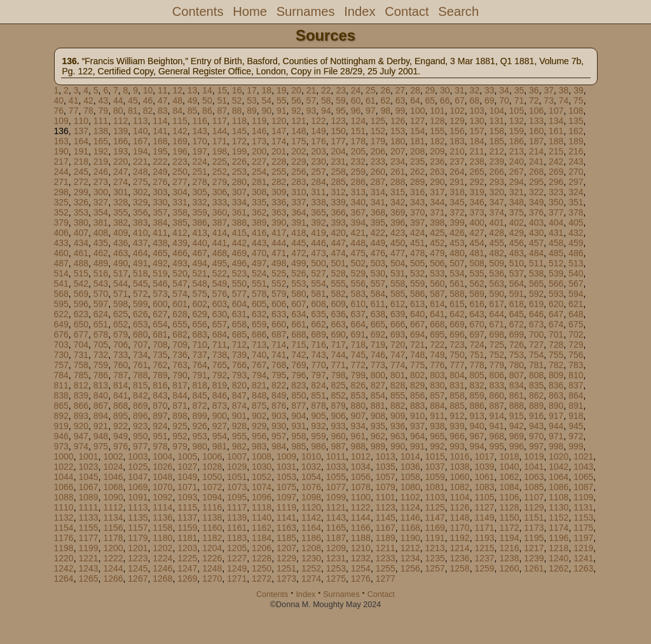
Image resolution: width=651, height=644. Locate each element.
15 (223, 90)
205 (358, 151)
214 (536, 151)
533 (437, 273)
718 (358, 345)
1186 (311, 538)
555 (338, 284)
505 (417, 263)
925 (180, 426)
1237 (484, 558)
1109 (583, 497)
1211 (386, 548)
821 (259, 385)
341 (378, 202)
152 (378, 131)
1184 (262, 538)
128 (437, 121)
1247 (187, 568)
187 (536, 141)
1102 (410, 497)
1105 (484, 497)
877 (298, 406)
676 (61, 334)
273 (101, 182)
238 (476, 161)
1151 (534, 517)
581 (318, 294)
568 (61, 294)
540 (576, 273)
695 (437, 334)
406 (61, 233)
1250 (262, 568)
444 (279, 243)
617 (497, 304)
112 (120, 121)
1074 (262, 487)
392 (318, 223)
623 (81, 314)
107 (556, 111)
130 (476, 121)
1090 (113, 497)
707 (140, 345)
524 (259, 273)
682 (180, 334)
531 (398, 273)
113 (140, 121)
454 (476, 243)
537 (517, 273)
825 (338, 385)
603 (220, 304)
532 (417, 273)
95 (341, 111)
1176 (64, 538)
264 (457, 172)
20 (296, 90)
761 (140, 365)
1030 (262, 467)
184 (476, 141)
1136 (162, 517)
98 (385, 111)
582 (338, 294)
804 (457, 375)
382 (120, 223)
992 (437, 446)
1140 (262, 517)
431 (556, 233)
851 (318, 395)
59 (341, 100)
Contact (407, 11)
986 (318, 446)
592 (536, 294)
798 (338, 375)
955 (239, 436)
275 (140, 182)
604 (239, 304)
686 (259, 334)
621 (576, 304)
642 (457, 314)
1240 (558, 558)
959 (318, 436)
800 (378, 375)
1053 (286, 477)
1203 (187, 548)
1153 (583, 517)
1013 (386, 456)
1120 (311, 507)
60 (356, 100)
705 (101, 345)
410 (140, 233)
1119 (286, 507)
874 (239, 406)
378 (576, 212)
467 (199, 253)
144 (220, 131)
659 (259, 324)
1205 (237, 548)
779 (497, 365)
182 (437, 141)
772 (358, 365)
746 (378, 355)
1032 (311, 467)
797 (318, 375)
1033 (336, 467)
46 (148, 100)
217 (61, 161)
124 (358, 121)
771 (338, 365)
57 (312, 100)
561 (457, 284)
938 (437, 426)
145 (239, 131)
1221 (88, 558)
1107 (534, 497)
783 (576, 365)
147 (279, 131)
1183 (237, 538)
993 (457, 446)
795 (279, 375)
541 (61, 284)
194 (140, 151)
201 (279, 151)
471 (279, 253)
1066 (64, 487)
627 (160, 314)
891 (576, 406)
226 (239, 161)
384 (160, 223)
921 (101, 426)
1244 (113, 568)
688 (298, 334)
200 (259, 151)
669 (457, 324)
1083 (484, 487)
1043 (583, 467)
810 (576, 375)
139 (120, 131)
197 (199, 151)
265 (476, 172)
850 (298, 395)
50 (207, 100)
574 (180, 294)
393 (338, 223)
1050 (212, 477)
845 (199, 395)
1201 (138, 548)
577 (239, 294)
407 (81, 233)
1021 (583, 456)
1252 (311, 568)
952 (180, 436)
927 (220, 426)
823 (298, 385)
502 (358, 263)
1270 (212, 579)
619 (536, 304)
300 (101, 192)
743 (318, 355)
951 (160, 436)
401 (497, 223)
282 (279, 182)
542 (81, 284)
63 (401, 100)
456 (517, 243)
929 (259, 426)
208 (417, 151)
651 (101, 324)
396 (398, 223)
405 (576, 223)
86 (207, 111)
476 (378, 253)
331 (180, 202)
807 (517, 375)
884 (437, 406)
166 (120, 141)
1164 (311, 528)
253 (239, 172)
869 (140, 406)
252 (220, 172)
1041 (534, 467)
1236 (460, 558)
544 (120, 284)
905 (318, 416)
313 (358, 192)
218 (81, 161)
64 (415, 100)
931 (298, 426)
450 (398, 243)
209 (437, 151)
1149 (484, 517)
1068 (113, 487)
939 (457, 426)
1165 (336, 528)
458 (556, 243)
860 (497, 395)
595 (61, 304)
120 (279, 121)
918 (576, 416)
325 (61, 202)
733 (120, 355)
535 (476, 273)
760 (120, 365)
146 (259, 131)
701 (556, 334)
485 (556, 253)
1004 (162, 456)
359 (199, 212)
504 (398, 263)
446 (318, 243)
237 (457, 161)
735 (160, 355)
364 (298, 212)
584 (378, 294)
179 (378, 141)
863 (556, 395)
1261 (534, 568)
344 (437, 202)
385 (180, 223)
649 (61, 324)
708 (160, 345)
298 (61, 192)
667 (417, 324)
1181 (187, 538)
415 (239, 233)
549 (220, 284)
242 (556, 161)
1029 (237, 467)
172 (239, 141)
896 (140, 416)
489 (101, 263)
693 (398, 334)
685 (239, 334)
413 (199, 233)
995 (497, 446)
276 (160, 182)
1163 (286, 528)
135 (576, 121)
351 (576, 202)
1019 (534, 456)
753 (517, 355)
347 (497, 202)
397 (417, 223)
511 (536, 263)
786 (101, 375)
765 (220, 365)
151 (358, 131)
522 (220, 273)
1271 (237, 579)
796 (298, 375)
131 (497, 121)
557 (378, 284)
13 (193, 90)
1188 (361, 538)
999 (576, 446)
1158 (162, 528)
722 (437, 345)
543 (101, 284)
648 (576, 314)
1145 (386, 517)
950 (140, 436)
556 (358, 284)
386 (199, 223)
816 (160, 385)
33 (490, 90)
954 (220, 436)
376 (536, 212)
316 (417, 192)
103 (477, 111)
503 (378, 263)
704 (81, 345)
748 (417, 355)
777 (457, 365)
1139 (237, 517)
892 (61, 416)
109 (61, 121)
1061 (484, 477)
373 (476, 212)
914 (497, 416)
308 (259, 192)
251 (199, 172)
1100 (361, 497)
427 (476, 233)
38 (564, 90)
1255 (386, 568)
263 (437, 172)
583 (358, 294)
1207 (286, 548)
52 (237, 100)
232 (358, 161)
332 (199, 202)
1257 (435, 568)
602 (199, 304)
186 (517, 141)
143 (199, 131)
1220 (64, 558)
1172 (509, 528)
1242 (64, 568)
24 (356, 90)
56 (296, 100)
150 (338, 131)
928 (239, 426)
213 (517, 151)
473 (318, 253)
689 (318, 334)
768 (279, 365)
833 (497, 385)
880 (358, 406)
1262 (558, 568)
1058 (410, 477)
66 (445, 100)
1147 (435, 517)
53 (252, 100)
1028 (212, 467)
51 (222, 100)
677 (81, 334)
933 (338, 426)
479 (437, 253)
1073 (237, 487)
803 (437, 375)
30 (445, 90)
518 (140, 273)
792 (220, 375)
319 (476, 192)
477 (398, 253)
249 (160, 172)
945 (576, 426)
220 (120, 161)
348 (517, 202)
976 (120, 446)
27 (401, 90)
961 (358, 436)
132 (517, 121)
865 (61, 406)
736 (180, 355)
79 (104, 111)
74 (564, 100)
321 (517, 192)
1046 (113, 477)
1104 (460, 497)
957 (279, 436)
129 (457, 121)
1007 (237, 456)
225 (220, 161)
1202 (162, 548)
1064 (558, 477)
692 (378, 334)
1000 (64, 456)
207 (398, 151)
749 (437, 355)
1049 (187, 477)
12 (177, 90)
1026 (162, 467)
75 (579, 100)
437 (140, 243)
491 (140, 263)
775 (417, 365)
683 (199, 334)
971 (556, 436)
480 (457, 253)
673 (536, 324)
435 (101, 243)
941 (497, 426)
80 (118, 111)
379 (61, 223)
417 (279, 233)
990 (398, 446)
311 (318, 192)
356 (140, 212)
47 (163, 100)
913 (476, 416)
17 (252, 90)
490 (120, 263)
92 (296, 111)
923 (140, 426)
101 (437, 111)
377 (556, 212)
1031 (286, 467)
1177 (88, 538)
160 (536, 131)
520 (180, 273)
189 (576, 141)
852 (338, 395)
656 (199, 324)
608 (318, 304)
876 (279, 406)
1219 (583, 548)
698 (497, 334)
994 (476, 446)
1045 (88, 477)
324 (576, 192)
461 (81, 253)
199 (239, 151)
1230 (311, 558)
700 (536, 334)
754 (536, 355)
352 (61, 212)
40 (59, 100)
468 (220, 253)
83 (163, 111)
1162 (262, 528)
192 (101, 151)
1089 (88, 497)
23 (341, 90)
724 (476, 345)
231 (338, 161)
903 (279, 416)
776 (437, 365)
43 (104, 100)
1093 (187, 497)
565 (536, 284)
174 (279, 141)
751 (476, 355)
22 (326, 90)
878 (318, 406)
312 (338, 192)
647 (556, 314)
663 (338, 324)
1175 (583, 528)
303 (160, 192)
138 (101, 131)
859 (476, 395)
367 (358, 212)
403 (536, 223)
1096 (262, 497)
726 (517, 345)
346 (476, 202)
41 (74, 100)
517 (120, 273)
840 (101, 395)
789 (160, 375)
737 (199, 355)
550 (239, 284)
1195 (534, 538)
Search (458, 11)
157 (476, 131)
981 (220, 446)
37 (549, 90)
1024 (113, 467)
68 (475, 100)
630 (220, 314)
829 (417, 385)
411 (160, 233)
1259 (484, 568)
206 (378, 151)
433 (61, 243)
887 (497, 406)
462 (101, 253)
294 (517, 182)
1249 (237, 568)
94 (326, 111)
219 (101, 161)
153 (398, 131)
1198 (64, 548)
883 (417, 406)
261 (398, 172)
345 (457, 202)
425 (437, 233)
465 (160, 253)
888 (517, 406)
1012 (361, 456)
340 (358, 202)
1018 (509, 456)
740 (259, 355)
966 (457, 436)
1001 (88, 456)
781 (536, 365)
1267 (138, 579)
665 (378, 324)
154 (417, 131)
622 (61, 314)
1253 (336, 568)
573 (160, 294)
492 (160, 263)
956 (259, 436)
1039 (484, 467)
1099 (336, 497)
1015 (435, 456)
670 (476, 324)
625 (120, 314)
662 (318, 324)
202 (298, 151)
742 (298, 355)
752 (497, 355)
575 (199, 294)
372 (457, 212)
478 (417, 253)
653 (140, 324)
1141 (286, 517)
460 (61, 253)
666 (398, 324)
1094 (212, 497)
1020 (558, 456)
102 (457, 111)
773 (378, 365)
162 (576, 131)
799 (358, 375)
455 (497, 243)
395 (378, 223)
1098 (311, 497)
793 (239, 375)
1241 (583, 558)
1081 (435, 487)
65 (430, 100)
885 (457, 406)
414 (220, 233)
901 (239, 416)
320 (497, 192)
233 (378, 161)
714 (279, 345)
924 (160, 426)
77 (74, 111)
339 (338, 202)
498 (279, 263)
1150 (509, 517)
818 (199, 385)
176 (318, 141)
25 (371, 90)
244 (61, 172)
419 (318, 233)
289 (417, 182)
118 (239, 121)
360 (220, 212)
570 (101, 294)
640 (417, 314)
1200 (113, 548)
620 (556, 304)
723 (457, 345)
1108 (558, 497)
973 (61, 446)
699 (517, 334)
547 (180, 284)
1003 (138, 456)
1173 (534, 528)
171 (220, 141)
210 (457, 151)
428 (497, 233)
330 (160, 202)
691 (358, 334)
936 (398, 426)
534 (457, 273)
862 (536, 395)
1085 (534, 487)
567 (576, 284)
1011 (336, 456)
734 (140, 355)
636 (338, 314)
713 (259, 345)
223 (180, 161)
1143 (336, 517)
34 (504, 90)
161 (556, 131)
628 (180, 314)
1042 (558, 467)
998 (556, 446)
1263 (583, 568)
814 (120, 385)
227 (259, 161)
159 (517, 131)
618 (517, 304)
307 (239, 192)
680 (140, 334)
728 (556, 345)
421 (358, 233)
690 (338, 334)
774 (398, 365)
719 (378, 345)
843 (160, 395)
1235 (435, 558)
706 (120, 345)
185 (497, 141)
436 (120, 243)
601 (180, 304)
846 (220, 395)
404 (556, 223)
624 (101, 314)
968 (497, 436)
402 (517, 223)
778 (476, 365)
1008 (262, 456)
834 (517, 385)
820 (239, 385)
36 (534, 90)
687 (279, 334)
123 (338, 121)
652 (120, 324)
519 (160, 273)
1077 (336, 487)
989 (378, 446)
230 (318, 161)
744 (338, 355)
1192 (460, 538)
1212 (410, 548)
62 (385, 100)
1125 (435, 507)
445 (298, 243)
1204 (212, 548)
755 (556, 355)
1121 (336, 507)
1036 (410, 467)
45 (133, 100)
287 (378, 182)
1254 (361, 568)
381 (101, 223)
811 (61, 385)
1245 (138, 568)
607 (298, 304)
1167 (386, 528)
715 (298, 345)
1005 (187, 456)
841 (120, 395)
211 (476, 151)
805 (476, 375)
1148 (460, 517)
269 (556, 172)
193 (120, 151)
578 (259, 294)
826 (358, 385)
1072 (212, 487)
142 (180, 131)
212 (497, 151)
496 (239, 263)
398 (437, 223)
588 (457, 294)
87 (222, 111)
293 (497, 182)
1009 (286, 456)
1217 (534, 548)
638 (378, 314)
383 (140, 223)
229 (298, 161)
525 (279, 273)
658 (239, 324)
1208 (311, 548)
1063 (534, 477)
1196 (558, 538)
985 (298, 446)
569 (81, 294)
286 (358, 182)
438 (160, 243)
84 (177, 111)
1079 (386, 487)
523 (239, 273)
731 (81, 355)
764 (199, 365)
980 (199, 446)
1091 (138, 497)
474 (338, 253)
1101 (386, 497)
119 (259, 121)
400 (476, 223)
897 (160, 416)
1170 (460, 528)
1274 (311, 579)
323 (556, 192)
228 (279, 161)
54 (267, 100)
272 (81, 182)
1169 (435, 528)
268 (536, 172)
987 (338, 446)
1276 (361, 579)
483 (517, 253)
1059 (435, 477)
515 (81, 273)
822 (279, 385)
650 (81, 324)
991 (417, 446)
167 (140, 141)
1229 (286, 558)
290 (437, 182)
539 (556, 273)
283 (298, 182)
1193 (484, 538)
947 (81, 436)
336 (279, 202)
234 (398, 161)
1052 (262, 477)
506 (437, 263)
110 (81, 121)
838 (61, 395)
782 (556, 365)
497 (259, 263)
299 (81, 192)
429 (517, 233)
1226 (212, 558)
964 (417, 436)
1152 (558, 517)
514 (61, 273)
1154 (64, 528)
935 (378, 426)
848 (259, 395)
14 (207, 90)
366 (338, 212)
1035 (386, 467)
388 (239, 223)
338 (318, 202)
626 (140, 314)
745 (358, 355)
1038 (460, 467)
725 (497, 345)
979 (180, 446)
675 (576, 324)
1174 (558, 528)
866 (81, 406)
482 (497, 253)
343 (417, 202)
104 (497, 111)
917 (556, 416)
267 (517, 172)
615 (457, 304)
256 (298, 172)
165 (101, 141)
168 (160, 141)
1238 (509, 558)
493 (180, 263)
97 (371, 111)
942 (517, 426)
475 (358, 253)
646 (536, 314)
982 (239, 446)
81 (133, 111)
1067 (88, 487)
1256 (410, 568)
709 (180, 345)
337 (298, 202)
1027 (187, 467)
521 (199, 273)
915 (517, 416)
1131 (583, 507)
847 (239, 395)
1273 (286, 579)
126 (398, 121)
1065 (583, 477)
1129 (534, 507)
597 (101, 304)
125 (378, 121)
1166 (361, 528)
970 (536, 436)
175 (298, 141)
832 (476, 385)
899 (199, 416)
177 (338, 141)
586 (417, 294)
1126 (460, 507)
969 (517, 436)
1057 (386, 477)
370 (417, 212)
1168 (410, 528)
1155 (88, 528)
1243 (88, 568)
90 (267, 111)
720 (398, 345)
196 (180, 151)
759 (101, 365)
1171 (484, 528)
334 (239, 202)
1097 (286, 497)
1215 (484, 548)
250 (180, 172)
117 (220, 121)
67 (460, 100)
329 (140, 202)
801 (398, 375)
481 (476, 253)
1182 (212, 538)
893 (81, 416)
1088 (64, 497)
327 (101, 202)
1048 (162, 477)
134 (556, 121)
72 (534, 100)
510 (517, 263)
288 (398, 182)
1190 (410, 538)
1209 (336, 548)
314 (378, 192)
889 (536, 406)
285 (338, 182)
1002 (113, 456)
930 (279, 426)
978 (160, 446)
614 (437, 304)
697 (476, 334)
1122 (361, 507)
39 (579, 90)
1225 (187, 558)
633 (279, 314)
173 (259, 141)
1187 (336, 538)
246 (101, 172)
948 (101, 436)
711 (220, 345)
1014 (410, 456)
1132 (64, 517)
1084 (509, 487)
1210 (361, 548)
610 (358, 304)
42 (88, 100)
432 (576, 233)
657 (220, 324)
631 (239, 314)
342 (398, 202)
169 (180, 141)
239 (497, 161)
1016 (460, 456)
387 (220, 223)
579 (279, 294)
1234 (410, 558)
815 (140, 385)
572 (140, 294)
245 (81, 172)
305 (199, 192)
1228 (262, 558)
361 (239, 212)
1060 (460, 477)
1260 (509, 568)
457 (536, 243)
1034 (361, 467)
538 (536, 273)
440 (199, 243)
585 (398, 294)
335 (259, 202)
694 (417, 334)
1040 (509, 467)
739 (239, 355)
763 (180, 365)
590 (497, 294)
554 (318, 284)
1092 (162, 497)
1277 (386, 579)
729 (576, 345)
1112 (113, 507)
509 (497, 263)
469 (239, 253)
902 (259, 416)
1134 (113, 517)
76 (59, 111)
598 (120, 304)
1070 (162, 487)
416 (259, 233)
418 (298, 233)
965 (437, 436)
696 (457, 334)
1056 (361, 477)
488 (81, 263)
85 (193, 111)
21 (312, 90)
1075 (286, 487)
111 (101, 121)
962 (378, 436)
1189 (386, 538)
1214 (460, 548)
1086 (558, 487)
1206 (262, 548)
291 (457, 182)
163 (61, 141)
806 (497, 375)
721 (417, 345)
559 (417, 284)
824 (318, 385)
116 (199, 121)
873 (220, 406)
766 (239, 365)
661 (298, 324)
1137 (187, 517)
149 (318, 131)
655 (180, 324)
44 (118, 100)
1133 (88, 517)
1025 (138, 467)
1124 (410, 507)
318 (457, 192)
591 (517, 294)
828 (398, 385)
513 (576, 263)
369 (398, 212)
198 (220, 151)
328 (120, 202)
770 (318, 365)
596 (81, 304)
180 (398, 141)
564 (517, 284)
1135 (138, 517)
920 (81, 426)
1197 (583, 538)
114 (160, 121)
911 (437, 416)
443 (259, 243)
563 (497, 284)
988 (358, 446)
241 (536, 161)
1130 (558, 507)
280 (239, 182)
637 (358, 314)
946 (61, 436)
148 (298, 131)
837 (576, 385)
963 (398, 436)
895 (120, 416)
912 (457, 416)
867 (101, 406)
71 (519, 100)
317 (437, 192)
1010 (311, 456)
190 (61, 151)
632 (259, 314)
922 (120, 426)
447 (338, 243)
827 (378, 385)
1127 (484, 507)
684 (220, 334)
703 (61, 345)
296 (556, 182)
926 (199, 426)
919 (61, 426)
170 (199, 141)
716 (318, 345)
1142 (311, 517)
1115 (187, 507)
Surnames (306, 11)
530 (378, 273)
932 (318, 426)
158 (497, 131)
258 (338, 172)
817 (180, 385)
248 (140, 172)
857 (437, 395)
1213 (435, 548)
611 (378, 304)
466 (180, 253)
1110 (64, 507)
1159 (187, 528)
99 (401, 111)
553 (298, 284)
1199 (88, 548)
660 (279, 324)
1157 (138, 528)
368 (378, 212)
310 (298, 192)
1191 (435, 538)
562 (476, 284)
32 (475, 90)
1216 (509, 548)
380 (81, 223)
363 (279, 212)
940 (476, 426)
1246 (162, 568)
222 (160, 161)
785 (81, 375)
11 (163, 90)
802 (417, 375)
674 (556, 324)
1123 (386, 507)
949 (120, 436)
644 (497, 314)
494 (199, 263)
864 (576, 395)
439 (180, 243)
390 (279, 223)
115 (180, 121)
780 (517, 365)
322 (536, 192)
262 (417, 172)
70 (504, 100)
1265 (88, 579)
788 (140, 375)
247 (120, 172)
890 (556, 406)
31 (460, 90)
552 (279, 284)
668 (437, 324)
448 (358, 243)
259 (358, 172)
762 (160, 365)
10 (148, 90)
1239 (534, 558)
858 (457, 395)
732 (101, 355)
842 (140, 395)
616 (476, 304)
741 (279, 355)
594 (576, 294)
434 (81, 243)
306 (220, 192)
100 (417, 111)
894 (101, 416)
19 (282, 90)
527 (318, 273)
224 (199, 161)
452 (437, 243)
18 (267, 90)
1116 (212, 507)
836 (556, 385)
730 (61, 355)
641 (437, 314)
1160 (212, 528)
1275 (336, 579)
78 (88, 111)
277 (180, 182)
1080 (410, 487)
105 (517, 111)
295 (536, 182)
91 (282, 111)
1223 (138, 558)
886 (476, 406)
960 (338, 436)
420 (338, 233)
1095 (237, 497)
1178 (113, 538)
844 (180, 395)
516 (101, 273)
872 (199, 406)
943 (536, 426)
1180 (162, 538)
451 (417, 243)
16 (237, 90)
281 (259, 182)
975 (101, 446)
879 (338, 406)
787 (120, 375)
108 (576, 111)
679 (120, 334)
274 (120, 182)
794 (259, 375)
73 (549, 100)
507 (457, 263)
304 (180, 192)
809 (556, 375)
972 (576, 436)
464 (140, 253)
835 (536, 385)
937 (417, 426)
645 (517, 314)
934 (358, 426)
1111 (88, 507)
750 (457, 355)
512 (556, 263)
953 (199, 436)
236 (437, 161)
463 (120, 253)
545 (140, 284)
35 (519, 90)
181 (417, 141)
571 (120, 294)
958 (298, 436)
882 (398, 406)
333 (220, 202)
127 (417, 121)
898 (180, 416)
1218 (558, 548)
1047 (138, 477)
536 (497, 273)
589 (476, 294)
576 (220, 294)
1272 (262, 579)
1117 (237, 507)
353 (81, 212)
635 (318, 314)
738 (220, 355)
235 (417, 161)
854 (378, 395)
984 (279, 446)
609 (338, 304)
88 (237, 111)
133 (536, 121)
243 (576, 161)
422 (378, 233)
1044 (64, 477)
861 (517, 395)
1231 (336, 558)
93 (312, 111)
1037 (435, 467)
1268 (162, 579)
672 (517, 324)
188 (556, 141)
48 (177, 100)
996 (517, 446)
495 (220, 263)
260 (378, 172)
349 (536, 202)
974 (81, 446)
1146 (410, 517)
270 (576, 172)
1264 (64, 579)
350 (556, 202)
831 (457, 385)
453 (457, 243)
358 (180, 212)
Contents (198, 11)
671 (497, 324)
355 (120, 212)
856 (417, 395)
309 (279, 192)
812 (81, 385)
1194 (509, 538)
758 (81, 365)
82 (148, 111)
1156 (113, 528)
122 (318, 121)
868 (120, 406)
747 (398, 355)
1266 (113, 579)
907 (358, 416)
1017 (484, 456)
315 (398, 192)
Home (250, 11)
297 (576, 182)
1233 (386, 558)
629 (199, 314)
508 (476, 263)
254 (259, 172)
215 (556, 151)
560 (437, 284)
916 (536, 416)
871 (180, 406)
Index (360, 11)
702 (576, 334)
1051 (237, 477)
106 (536, 111)
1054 (311, 477)
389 (259, 223)
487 (61, 263)
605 (259, 304)
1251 (286, 568)
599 (140, 304)
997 (536, 446)
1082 (460, 487)
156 (457, 131)
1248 (212, 568)
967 (476, 436)
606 (279, 304)
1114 (162, 507)
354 (101, 212)
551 (259, 284)
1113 (138, 507)
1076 (311, 487)
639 (398, 314)
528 (338, 273)
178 (358, 141)
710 (199, 345)
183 (457, 141)
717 (338, 345)
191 (81, 151)
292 (476, 182)
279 (220, 182)
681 (160, 334)
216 (576, 151)
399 (457, 223)
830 (437, 385)
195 (160, 151)
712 (239, 345)
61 (371, 100)
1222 (113, 558)
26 (385, 90)
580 (298, 294)
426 (457, 233)
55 (282, 100)
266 (497, 172)
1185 (286, 538)
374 (497, 212)
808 (536, 375)
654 (160, 324)
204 (338, 151)
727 (536, 345)
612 (398, 304)
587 (437, 294)
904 (298, 416)
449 (378, 243)
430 (536, 233)
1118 (262, 507)
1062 (509, 477)
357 (160, 212)
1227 (237, 558)
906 (338, 416)
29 (430, 90)
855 (398, 395)
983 (259, 446)
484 (536, 253)
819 (220, 385)
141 (160, 131)
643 (476, 314)
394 (358, 223)
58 (326, 100)
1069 (138, 487)
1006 (212, 456)
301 (120, 192)
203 (318, 151)
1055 (336, 477)
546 (160, 284)
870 (160, 406)
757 (61, 365)
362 (259, 212)
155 (437, 131)
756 (576, 355)
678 (101, 334)
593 (556, 294)
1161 (237, 528)
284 (318, 182)
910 (417, 416)
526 (298, 273)
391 (298, 223)
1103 (435, 497)
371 (437, 212)
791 (199, 375)
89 (252, 111)
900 (220, 416)
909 (398, 416)
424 (417, 233)
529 (358, 273)
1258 (460, 568)
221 (140, 161)
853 (358, 395)
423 (398, 233)
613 (417, 304)
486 (576, 253)
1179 (138, 538)
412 (180, 233)
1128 (509, 507)
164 (81, 141)
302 (140, 192)
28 (415, 90)
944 (556, 426)
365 (318, 212)
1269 (187, 579)
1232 (361, 558)
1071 (187, 487)
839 (81, 395)
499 (298, 263)
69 (490, 100)
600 (160, 304)
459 (576, 243)
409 (120, 233)
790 (180, 375)
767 (259, 365)
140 (140, 131)
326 (81, 202)
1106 (509, 497)
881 (378, 406)
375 (517, 212)
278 (199, 182)
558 (398, 284)
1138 (212, 517)
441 (220, 243)
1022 (64, 467)
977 (140, 446)
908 (378, 416)
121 (298, 121)
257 (318, 172)
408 (101, 233)
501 (338, 263)
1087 (583, 487)
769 (298, 365)
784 (61, 375)
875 (259, 406)
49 (193, 100)
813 (101, 385)
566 (556, 284)
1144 (361, 517)
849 (279, 395)
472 (298, 253)
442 (239, 243)
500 (318, 263)
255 (279, 172)
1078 (361, 487)
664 (358, 324)
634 (298, 314)
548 (199, 284)
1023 (88, 467)
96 (356, 111)
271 (61, 182)
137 (81, 131)
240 (517, 161)
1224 (162, 558)
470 (259, 253)
